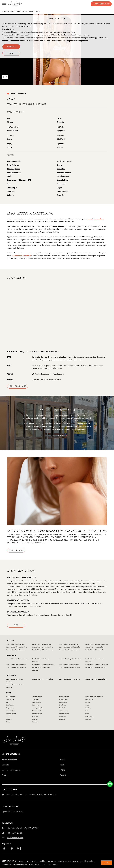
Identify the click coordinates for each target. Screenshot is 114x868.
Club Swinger (63, 191)
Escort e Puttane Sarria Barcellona (42, 645)
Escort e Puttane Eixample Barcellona (69, 651)
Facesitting (61, 169)
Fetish (9, 176)
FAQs (16, 626)
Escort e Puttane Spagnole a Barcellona (70, 660)
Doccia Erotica (63, 703)
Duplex (60, 165)
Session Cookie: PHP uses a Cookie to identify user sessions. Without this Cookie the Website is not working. (46, 35)
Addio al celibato (11, 697)
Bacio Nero (36, 706)
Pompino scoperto (64, 714)
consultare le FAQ (57, 435)
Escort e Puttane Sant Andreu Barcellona (97, 645)
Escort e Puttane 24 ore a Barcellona (43, 680)
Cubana (10, 195)
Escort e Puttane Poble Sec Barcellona (16, 648)
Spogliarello (36, 700)
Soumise (88, 703)
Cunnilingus (12, 188)
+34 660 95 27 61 (14, 834)
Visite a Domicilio (64, 697)
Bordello (5, 765)
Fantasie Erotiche (14, 172)
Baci (9, 184)
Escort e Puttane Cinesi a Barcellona (69, 665)
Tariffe (62, 765)
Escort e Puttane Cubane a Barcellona (70, 668)
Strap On (61, 195)
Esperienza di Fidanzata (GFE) (19, 180)
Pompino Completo (11, 714)
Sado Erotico (62, 709)
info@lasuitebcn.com (15, 838)
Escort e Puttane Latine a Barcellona (16, 665)
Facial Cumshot (63, 176)
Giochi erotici (89, 717)
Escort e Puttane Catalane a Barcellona (43, 665)
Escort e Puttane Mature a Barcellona (96, 680)
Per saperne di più (16, 550)
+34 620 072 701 (31, 829)
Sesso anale (62, 717)
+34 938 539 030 (14, 829)
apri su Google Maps (17, 386)
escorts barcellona (25, 11)
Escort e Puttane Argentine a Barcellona (97, 665)
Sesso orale (9, 720)
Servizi (63, 760)
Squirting (11, 191)
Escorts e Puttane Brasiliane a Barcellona (17, 660)
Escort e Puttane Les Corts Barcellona (43, 648)
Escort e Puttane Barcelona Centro (69, 645)
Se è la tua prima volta (11, 771)
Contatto (63, 776)
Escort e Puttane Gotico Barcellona (95, 651)
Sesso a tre (61, 184)
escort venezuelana (96, 219)
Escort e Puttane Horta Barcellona (95, 648)
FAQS (62, 771)
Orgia (59, 188)
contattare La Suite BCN (21, 256)
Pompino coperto (64, 172)
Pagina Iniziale (8, 11)
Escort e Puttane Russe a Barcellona (16, 668)
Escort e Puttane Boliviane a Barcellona (96, 668)
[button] (110, 784)
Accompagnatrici (14, 161)
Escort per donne (11, 711)
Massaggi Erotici (14, 169)
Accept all (11, 47)
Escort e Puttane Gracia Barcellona (16, 651)
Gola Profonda (13, 165)
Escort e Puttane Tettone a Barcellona (69, 680)
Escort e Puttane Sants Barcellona (15, 645)
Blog (4, 776)
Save (11, 53)
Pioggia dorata (10, 709)
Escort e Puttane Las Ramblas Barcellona (70, 648)
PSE (7, 717)
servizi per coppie (64, 161)
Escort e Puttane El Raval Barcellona (42, 651)
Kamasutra (35, 717)
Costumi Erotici (37, 703)
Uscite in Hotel (63, 180)
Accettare (107, 863)
